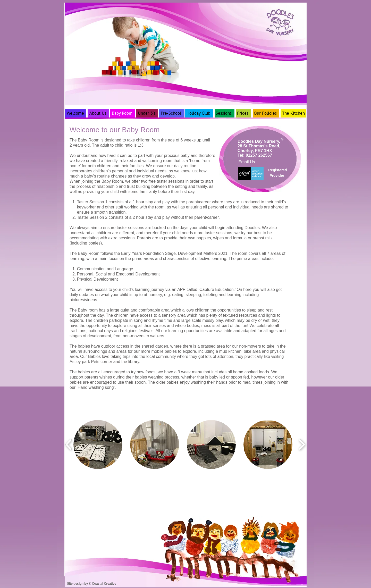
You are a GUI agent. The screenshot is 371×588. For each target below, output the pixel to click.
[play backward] (69, 444)
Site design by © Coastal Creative (92, 584)
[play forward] (302, 444)
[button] (98, 444)
